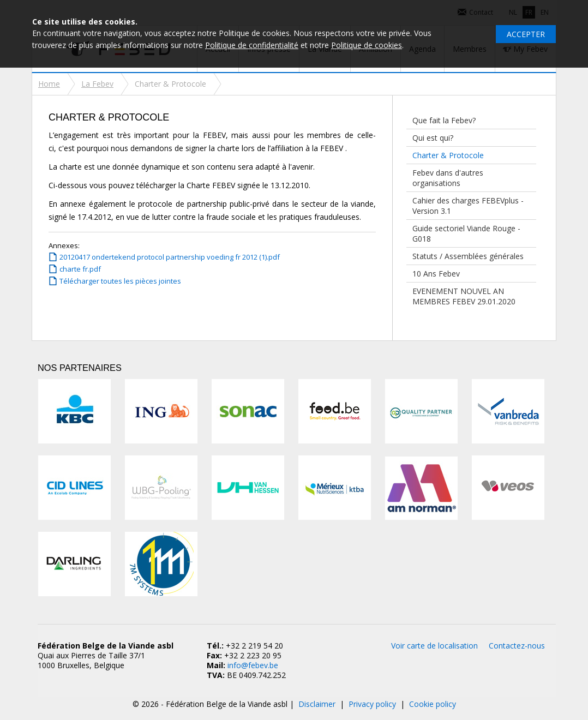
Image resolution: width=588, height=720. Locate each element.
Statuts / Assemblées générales (468, 256)
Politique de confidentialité (252, 45)
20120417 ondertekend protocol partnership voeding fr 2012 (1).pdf (170, 257)
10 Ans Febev (436, 274)
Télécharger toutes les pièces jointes (120, 281)
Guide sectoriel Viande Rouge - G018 (466, 233)
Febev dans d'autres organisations (448, 178)
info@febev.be (253, 665)
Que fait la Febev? (444, 120)
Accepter (526, 34)
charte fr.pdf (80, 269)
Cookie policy (433, 704)
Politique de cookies (367, 45)
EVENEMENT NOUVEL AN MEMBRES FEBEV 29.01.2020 (464, 296)
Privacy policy (372, 704)
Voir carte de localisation (434, 646)
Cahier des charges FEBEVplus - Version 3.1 (468, 206)
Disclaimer (317, 704)
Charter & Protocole (448, 155)
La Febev (97, 84)
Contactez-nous (517, 646)
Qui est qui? (433, 138)
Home (49, 84)
